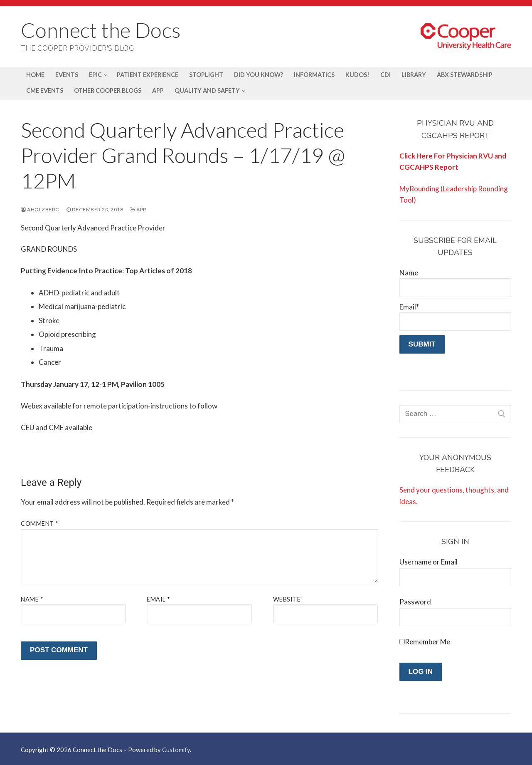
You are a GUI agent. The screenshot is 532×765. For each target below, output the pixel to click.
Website (287, 599)
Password (415, 602)
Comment (40, 524)
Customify (176, 750)
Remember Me (427, 642)
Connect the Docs (101, 30)
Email (159, 599)
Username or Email (429, 562)
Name (32, 599)
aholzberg (40, 209)
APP (138, 209)
